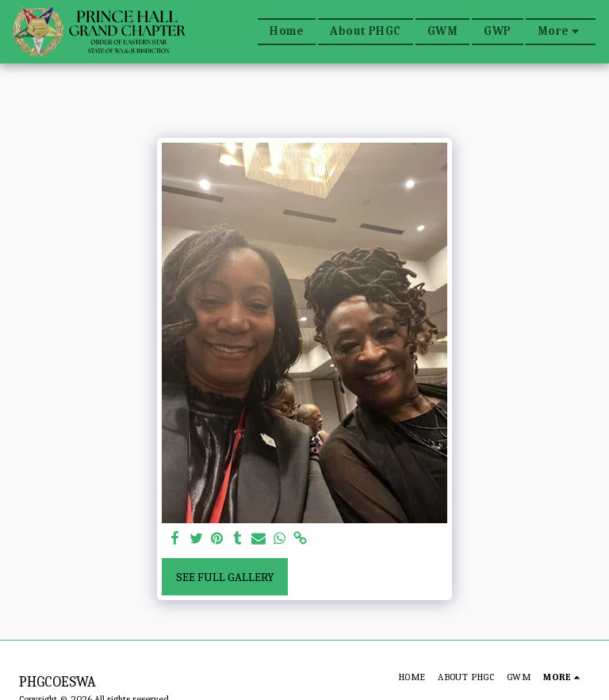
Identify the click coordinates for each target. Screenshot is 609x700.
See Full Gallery (225, 577)
